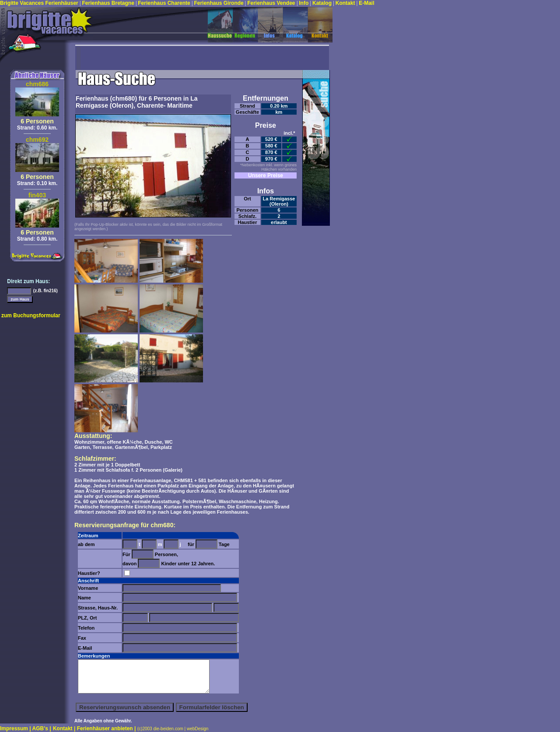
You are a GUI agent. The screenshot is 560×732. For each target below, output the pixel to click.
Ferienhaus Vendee (272, 3)
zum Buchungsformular (31, 315)
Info (304, 3)
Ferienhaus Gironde (219, 3)
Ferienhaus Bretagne (108, 3)
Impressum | (16, 728)
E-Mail (366, 3)
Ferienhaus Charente (165, 3)
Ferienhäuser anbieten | (107, 728)
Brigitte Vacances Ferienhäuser (40, 3)
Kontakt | (65, 728)
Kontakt (346, 3)
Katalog (323, 3)
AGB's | (42, 728)
